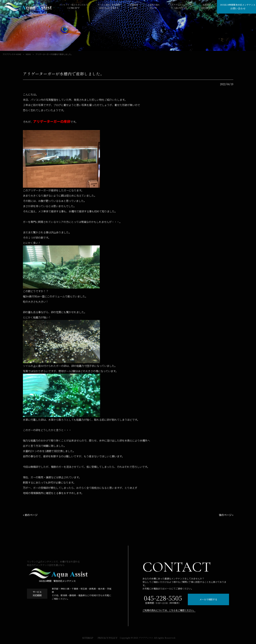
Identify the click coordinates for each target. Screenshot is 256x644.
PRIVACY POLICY (108, 638)
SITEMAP (88, 638)
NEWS (28, 54)
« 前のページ (30, 515)
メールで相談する (208, 599)
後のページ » (226, 515)
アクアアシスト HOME (12, 54)
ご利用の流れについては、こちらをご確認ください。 (169, 610)
